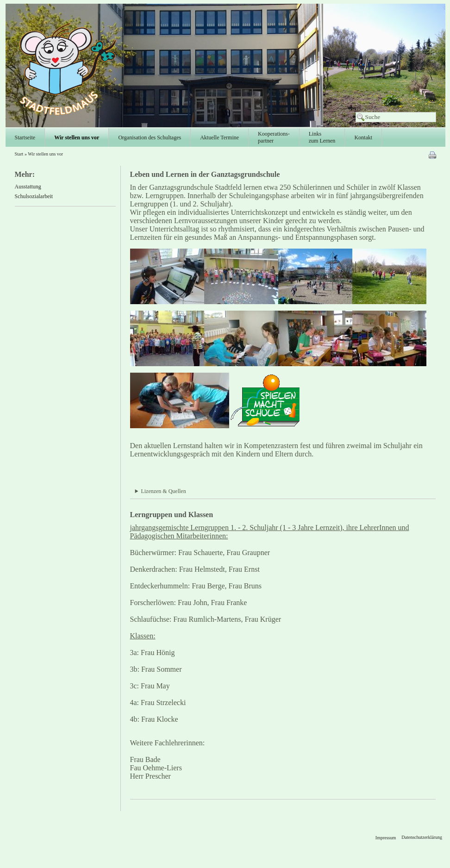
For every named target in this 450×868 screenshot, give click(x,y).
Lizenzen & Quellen (163, 491)
